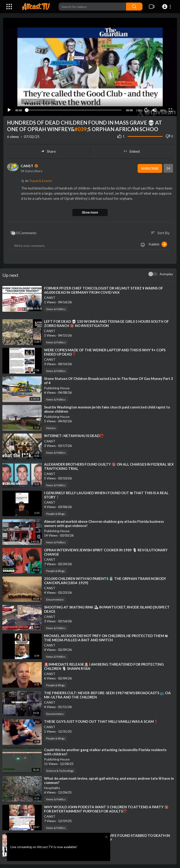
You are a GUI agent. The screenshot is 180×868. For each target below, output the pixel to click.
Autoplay (166, 273)
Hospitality (52, 787)
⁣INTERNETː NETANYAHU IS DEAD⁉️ (74, 435)
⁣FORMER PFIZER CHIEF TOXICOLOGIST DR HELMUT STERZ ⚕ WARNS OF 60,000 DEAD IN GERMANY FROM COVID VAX (104, 289)
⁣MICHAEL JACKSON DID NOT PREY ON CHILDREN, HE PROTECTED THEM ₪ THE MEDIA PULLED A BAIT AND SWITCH (106, 637)
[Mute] (154, 109)
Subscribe (149, 167)
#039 (81, 128)
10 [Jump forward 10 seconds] (146, 109)
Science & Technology (60, 770)
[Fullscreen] (170, 109)
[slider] (74, 109)
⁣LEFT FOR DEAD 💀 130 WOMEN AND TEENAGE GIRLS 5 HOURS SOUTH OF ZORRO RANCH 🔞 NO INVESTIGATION (107, 323)
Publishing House (57, 387)
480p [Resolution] (162, 109)
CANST (30, 165)
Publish (158, 244)
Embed (132, 150)
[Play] (10, 109)
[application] (90, 66)
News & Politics (56, 308)
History (51, 427)
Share (48, 150)
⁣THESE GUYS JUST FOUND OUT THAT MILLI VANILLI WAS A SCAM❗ (101, 720)
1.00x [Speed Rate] (139, 109)
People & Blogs (56, 513)
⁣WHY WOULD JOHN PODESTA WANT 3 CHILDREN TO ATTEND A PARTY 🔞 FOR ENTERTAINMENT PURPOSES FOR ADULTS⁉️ (106, 808)
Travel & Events (41, 180)
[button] (167, 7)
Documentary (55, 599)
